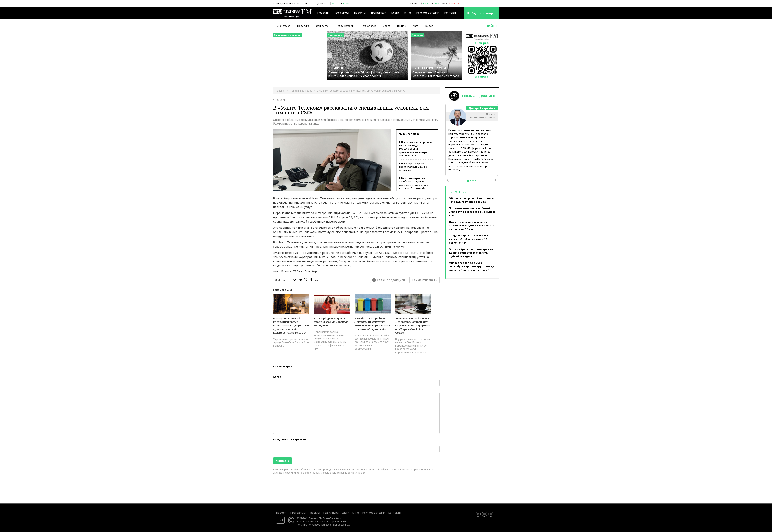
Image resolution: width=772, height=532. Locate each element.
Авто (416, 26)
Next (495, 180)
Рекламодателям (428, 13)
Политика (303, 26)
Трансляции (378, 13)
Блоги (395, 13)
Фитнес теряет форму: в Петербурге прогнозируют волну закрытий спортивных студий (471, 266)
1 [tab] (468, 181)
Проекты (360, 13)
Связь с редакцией (391, 280)
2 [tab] (471, 181)
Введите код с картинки (289, 439)
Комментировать (425, 280)
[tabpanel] (472, 140)
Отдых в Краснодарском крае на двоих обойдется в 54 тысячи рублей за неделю (471, 253)
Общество (322, 26)
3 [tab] (473, 181)
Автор (277, 377)
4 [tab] (475, 181)
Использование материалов (313, 521)
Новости (323, 13)
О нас (408, 13)
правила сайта (339, 521)
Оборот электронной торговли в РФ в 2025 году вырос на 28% (471, 200)
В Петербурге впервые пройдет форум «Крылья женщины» (413, 167)
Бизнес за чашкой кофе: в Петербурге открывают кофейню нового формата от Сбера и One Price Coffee (413, 325)
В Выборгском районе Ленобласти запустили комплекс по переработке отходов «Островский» (414, 183)
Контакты (451, 13)
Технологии (369, 26)
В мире (402, 26)
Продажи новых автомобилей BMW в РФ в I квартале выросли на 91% (472, 212)
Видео (429, 26)
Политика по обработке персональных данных (323, 525)
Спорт (387, 26)
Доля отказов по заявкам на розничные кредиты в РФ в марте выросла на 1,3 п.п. (472, 226)
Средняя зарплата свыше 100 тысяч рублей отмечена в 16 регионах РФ (468, 239)
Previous (448, 180)
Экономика (283, 26)
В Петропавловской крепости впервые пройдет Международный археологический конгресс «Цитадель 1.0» (416, 149)
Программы (341, 13)
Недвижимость (345, 26)
